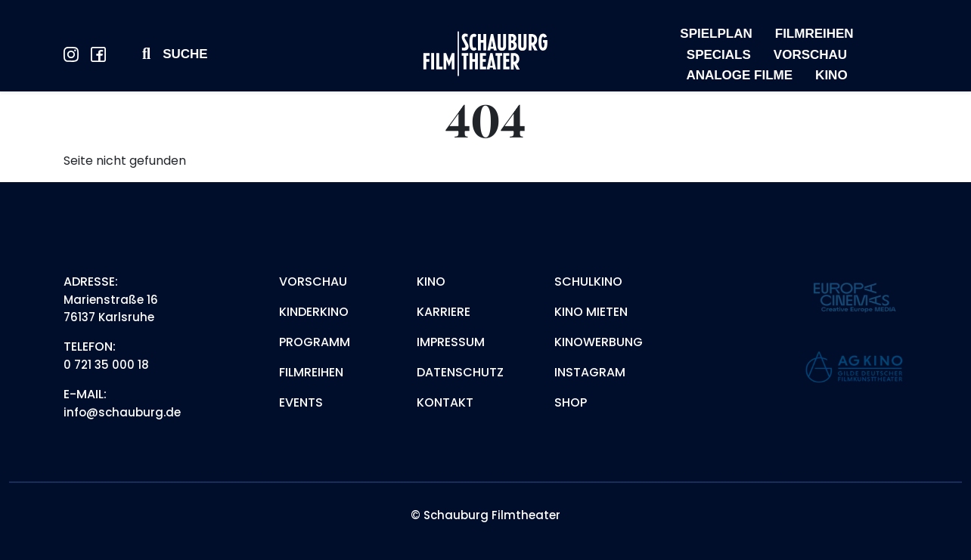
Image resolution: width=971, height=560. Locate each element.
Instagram (590, 372)
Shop (571, 402)
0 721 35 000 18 (106, 365)
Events (301, 402)
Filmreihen (311, 372)
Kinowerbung (599, 342)
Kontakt (445, 402)
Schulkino (588, 282)
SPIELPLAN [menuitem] (716, 34)
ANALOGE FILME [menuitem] (739, 75)
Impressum (451, 342)
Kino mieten (591, 312)
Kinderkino (314, 312)
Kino (431, 282)
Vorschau (313, 282)
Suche (185, 54)
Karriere (444, 312)
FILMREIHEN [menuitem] (814, 34)
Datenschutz (460, 372)
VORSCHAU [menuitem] (810, 55)
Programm (315, 342)
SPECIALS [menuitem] (719, 55)
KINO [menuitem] (831, 75)
